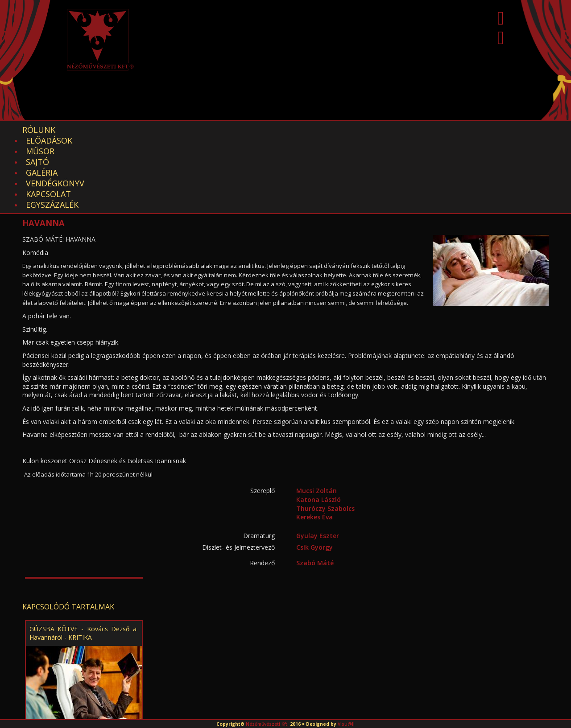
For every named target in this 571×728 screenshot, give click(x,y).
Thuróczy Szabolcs (325, 434)
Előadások (94, 130)
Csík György (314, 472)
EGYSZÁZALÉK (424, 130)
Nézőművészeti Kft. (267, 724)
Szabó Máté (315, 488)
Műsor (147, 130)
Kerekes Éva (314, 442)
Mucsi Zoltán (317, 416)
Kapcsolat (360, 130)
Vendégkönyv (292, 130)
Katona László (319, 425)
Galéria (232, 130)
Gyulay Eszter (318, 461)
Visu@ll (346, 724)
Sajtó (189, 130)
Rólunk (39, 130)
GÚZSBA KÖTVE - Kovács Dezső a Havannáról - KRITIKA (83, 558)
